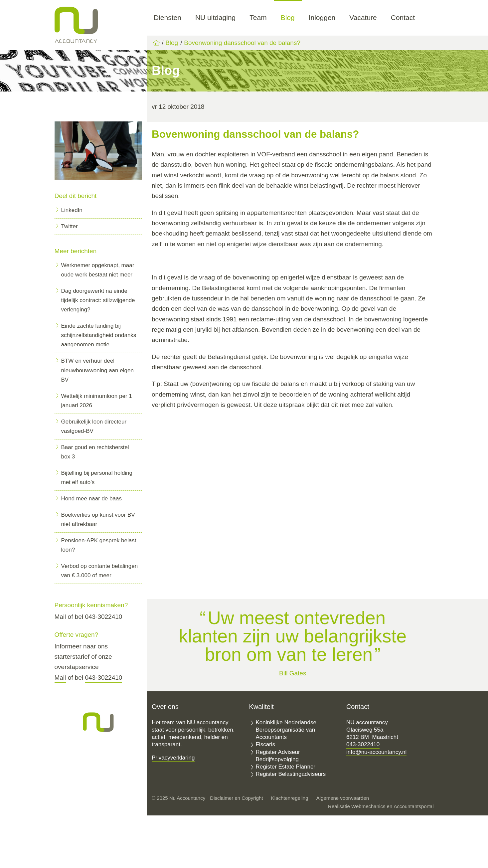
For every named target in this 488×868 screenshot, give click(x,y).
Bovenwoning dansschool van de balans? (242, 43)
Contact (403, 17)
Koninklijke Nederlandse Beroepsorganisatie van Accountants (286, 730)
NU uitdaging (215, 17)
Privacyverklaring (173, 758)
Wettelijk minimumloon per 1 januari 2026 (97, 401)
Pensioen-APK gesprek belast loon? (99, 545)
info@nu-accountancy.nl (376, 752)
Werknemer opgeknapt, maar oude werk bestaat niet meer (98, 270)
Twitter (70, 226)
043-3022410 (103, 617)
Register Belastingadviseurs (291, 774)
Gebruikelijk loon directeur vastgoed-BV (94, 426)
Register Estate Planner (285, 767)
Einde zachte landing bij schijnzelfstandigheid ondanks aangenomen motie (99, 335)
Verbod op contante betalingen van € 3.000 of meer (100, 571)
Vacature (363, 17)
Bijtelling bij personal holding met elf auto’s (97, 478)
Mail (60, 617)
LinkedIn (72, 210)
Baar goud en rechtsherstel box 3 (95, 452)
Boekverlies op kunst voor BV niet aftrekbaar (98, 520)
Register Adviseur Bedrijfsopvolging (278, 756)
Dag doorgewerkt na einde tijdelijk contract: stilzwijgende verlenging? (98, 300)
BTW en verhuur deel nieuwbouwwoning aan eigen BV (97, 370)
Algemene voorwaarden (343, 798)
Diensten (167, 17)
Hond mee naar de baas (91, 499)
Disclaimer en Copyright (236, 798)
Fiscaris (265, 744)
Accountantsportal (413, 806)
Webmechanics (368, 806)
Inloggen (322, 17)
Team (258, 17)
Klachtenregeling (290, 798)
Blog (288, 17)
